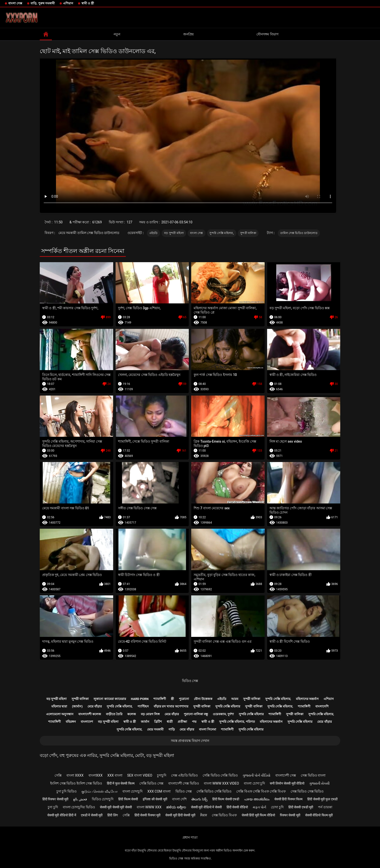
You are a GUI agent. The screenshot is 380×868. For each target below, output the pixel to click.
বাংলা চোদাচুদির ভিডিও (79, 807)
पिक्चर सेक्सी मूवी (290, 815)
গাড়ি (172, 729)
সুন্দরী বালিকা (248, 233)
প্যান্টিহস (143, 706)
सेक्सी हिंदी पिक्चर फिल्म (288, 799)
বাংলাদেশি (322, 706)
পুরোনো (184, 699)
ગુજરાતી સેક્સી (319, 783)
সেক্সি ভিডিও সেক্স (151, 783)
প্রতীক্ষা (182, 722)
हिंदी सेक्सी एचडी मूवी (301, 807)
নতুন (117, 34)
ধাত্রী (170, 722)
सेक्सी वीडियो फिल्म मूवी (319, 815)
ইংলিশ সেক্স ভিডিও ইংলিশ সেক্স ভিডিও (76, 783)
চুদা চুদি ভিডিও (67, 791)
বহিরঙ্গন (71, 722)
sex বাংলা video (140, 775)
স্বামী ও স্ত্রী (88, 3)
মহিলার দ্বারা (59, 706)
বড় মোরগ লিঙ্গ (150, 714)
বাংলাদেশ (87, 722)
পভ (194, 722)
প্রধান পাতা (190, 837)
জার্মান (145, 722)
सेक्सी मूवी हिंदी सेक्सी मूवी (180, 815)
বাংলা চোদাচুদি (132, 791)
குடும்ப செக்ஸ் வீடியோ (99, 791)
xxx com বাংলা (159, 791)
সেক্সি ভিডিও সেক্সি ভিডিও (220, 775)
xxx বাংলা (115, 775)
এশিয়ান (68, 3)
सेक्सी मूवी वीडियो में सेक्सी (206, 807)
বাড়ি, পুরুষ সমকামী (43, 3)
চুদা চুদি (53, 807)
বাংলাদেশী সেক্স (286, 775)
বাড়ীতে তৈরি (114, 714)
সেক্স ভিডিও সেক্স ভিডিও (307, 791)
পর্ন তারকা (325, 807)
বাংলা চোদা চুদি (254, 783)
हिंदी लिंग (112, 815)
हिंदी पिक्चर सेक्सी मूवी (55, 799)
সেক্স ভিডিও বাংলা (313, 775)
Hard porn (140, 699)
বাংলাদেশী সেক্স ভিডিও (184, 783)
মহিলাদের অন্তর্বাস (307, 699)
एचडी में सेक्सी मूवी (92, 815)
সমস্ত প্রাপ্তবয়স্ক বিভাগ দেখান (190, 741)
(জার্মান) (77, 706)
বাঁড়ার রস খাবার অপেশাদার (171, 706)
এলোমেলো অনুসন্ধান (60, 714)
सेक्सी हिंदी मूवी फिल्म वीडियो (258, 815)
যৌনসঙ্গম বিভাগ (267, 34)
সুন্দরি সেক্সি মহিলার (228, 706)
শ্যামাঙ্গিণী (160, 699)
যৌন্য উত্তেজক (203, 699)
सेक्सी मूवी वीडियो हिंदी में (62, 815)
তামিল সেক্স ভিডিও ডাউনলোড (299, 233)
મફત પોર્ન (259, 807)
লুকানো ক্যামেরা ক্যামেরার (110, 699)
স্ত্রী (172, 699)
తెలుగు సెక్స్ (199, 799)
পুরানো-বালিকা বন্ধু (196, 714)
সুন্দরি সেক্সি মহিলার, (222, 233)
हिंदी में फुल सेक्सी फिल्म (121, 783)
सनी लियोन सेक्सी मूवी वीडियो (287, 783)
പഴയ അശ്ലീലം (257, 799)
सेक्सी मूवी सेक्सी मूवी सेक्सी (116, 807)
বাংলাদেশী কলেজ (90, 714)
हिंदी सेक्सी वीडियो (237, 807)
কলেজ (132, 714)
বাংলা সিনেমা (208, 729)
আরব (235, 699)
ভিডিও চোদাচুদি (103, 799)
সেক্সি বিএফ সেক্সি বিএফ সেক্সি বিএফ (261, 791)
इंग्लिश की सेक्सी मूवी (155, 799)
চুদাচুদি (162, 775)
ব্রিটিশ (158, 722)
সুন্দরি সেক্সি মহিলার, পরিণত (237, 722)
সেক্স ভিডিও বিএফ (224, 815)
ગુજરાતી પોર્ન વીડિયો (257, 775)
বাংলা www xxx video (222, 783)
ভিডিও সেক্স (190, 681)
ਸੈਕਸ (204, 815)
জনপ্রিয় (188, 34)
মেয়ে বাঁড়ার (95, 706)
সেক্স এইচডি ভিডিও (184, 775)
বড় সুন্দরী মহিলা (174, 233)
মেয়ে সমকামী (155, 729)
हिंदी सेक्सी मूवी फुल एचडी (322, 799)
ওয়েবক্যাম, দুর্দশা (223, 714)
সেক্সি (58, 775)
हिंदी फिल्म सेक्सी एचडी (226, 799)
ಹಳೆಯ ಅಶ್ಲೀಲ (176, 807)
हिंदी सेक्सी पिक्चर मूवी (147, 815)
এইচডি (153, 233)
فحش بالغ (80, 799)
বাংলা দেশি (179, 799)
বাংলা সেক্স (15, 3)
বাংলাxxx (95, 775)
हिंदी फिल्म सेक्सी (128, 799)
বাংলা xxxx (75, 775)
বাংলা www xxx (149, 807)
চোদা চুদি (277, 807)
